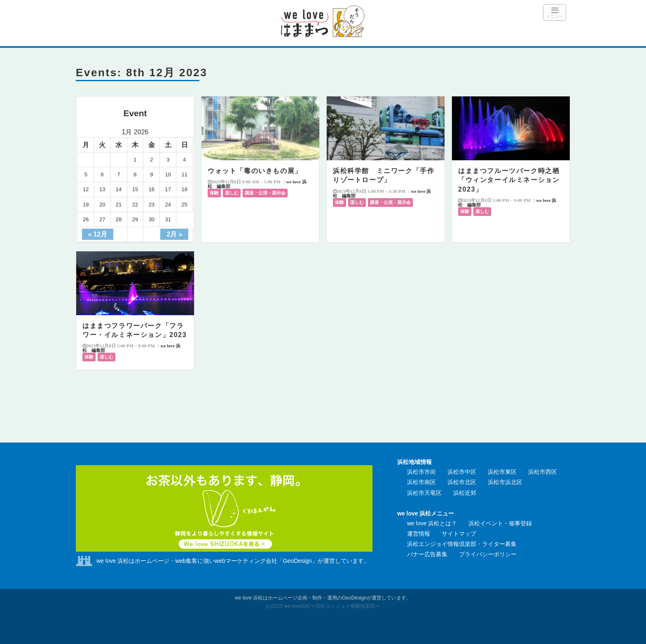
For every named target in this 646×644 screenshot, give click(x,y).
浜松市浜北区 (505, 482)
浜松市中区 (462, 472)
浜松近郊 (465, 493)
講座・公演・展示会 (265, 193)
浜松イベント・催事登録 (500, 523)
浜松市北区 (462, 482)
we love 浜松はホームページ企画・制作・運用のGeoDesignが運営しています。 (323, 598)
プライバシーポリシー (488, 554)
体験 (214, 193)
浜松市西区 (543, 472)
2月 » (174, 234)
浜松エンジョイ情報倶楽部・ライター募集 (462, 544)
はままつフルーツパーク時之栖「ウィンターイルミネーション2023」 (509, 180)
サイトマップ (459, 534)
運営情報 (419, 534)
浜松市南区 (421, 482)
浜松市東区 (502, 472)
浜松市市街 (421, 472)
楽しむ (232, 193)
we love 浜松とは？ (432, 523)
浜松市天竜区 (424, 493)
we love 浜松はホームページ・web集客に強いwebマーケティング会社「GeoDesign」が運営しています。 (233, 561)
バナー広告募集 (427, 554)
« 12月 (98, 234)
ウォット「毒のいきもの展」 (255, 171)
